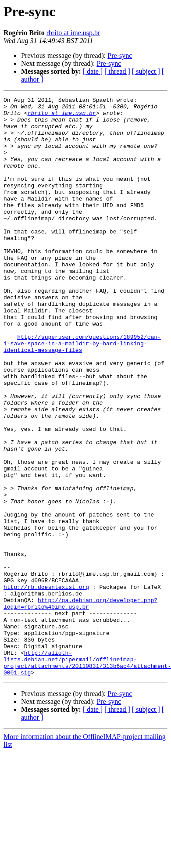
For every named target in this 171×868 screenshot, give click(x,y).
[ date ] (93, 71)
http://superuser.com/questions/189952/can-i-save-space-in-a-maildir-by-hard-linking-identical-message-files (82, 393)
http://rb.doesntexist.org (46, 685)
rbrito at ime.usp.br (73, 33)
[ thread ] (117, 71)
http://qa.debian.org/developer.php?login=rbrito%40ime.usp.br (80, 705)
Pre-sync (120, 56)
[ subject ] (146, 71)
